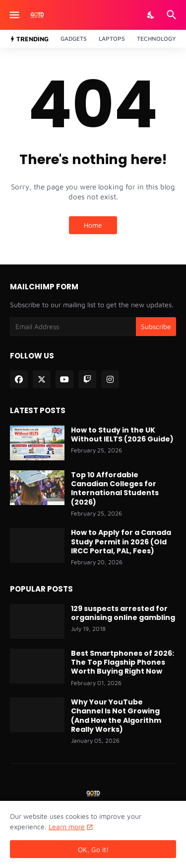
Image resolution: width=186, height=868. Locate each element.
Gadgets (74, 39)
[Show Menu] (14, 15)
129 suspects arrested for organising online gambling (123, 613)
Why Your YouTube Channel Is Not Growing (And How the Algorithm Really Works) (116, 716)
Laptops (112, 39)
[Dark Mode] (151, 15)
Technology (156, 39)
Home (93, 225)
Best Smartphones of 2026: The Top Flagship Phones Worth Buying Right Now (123, 662)
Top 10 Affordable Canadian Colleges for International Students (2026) (115, 488)
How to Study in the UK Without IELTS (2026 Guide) (122, 434)
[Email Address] (73, 327)
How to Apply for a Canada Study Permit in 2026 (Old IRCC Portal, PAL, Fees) (121, 542)
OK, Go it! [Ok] (93, 849)
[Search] (173, 15)
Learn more (67, 826)
